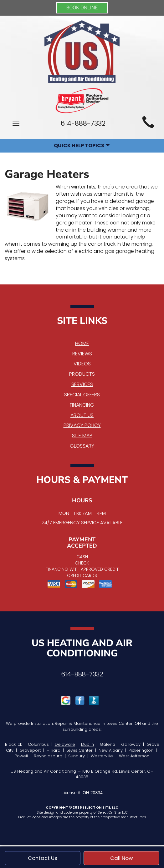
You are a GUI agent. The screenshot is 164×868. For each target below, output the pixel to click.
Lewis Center (79, 750)
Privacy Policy (82, 425)
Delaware (65, 744)
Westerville (102, 756)
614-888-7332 (82, 674)
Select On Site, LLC (100, 807)
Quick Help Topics (82, 146)
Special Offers (82, 395)
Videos (82, 364)
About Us (82, 415)
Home (82, 343)
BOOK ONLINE (82, 8)
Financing (82, 405)
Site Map (82, 436)
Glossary (82, 446)
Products (82, 374)
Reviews (82, 354)
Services (82, 384)
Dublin (87, 744)
